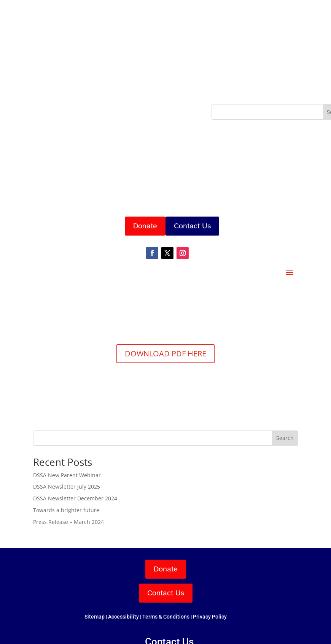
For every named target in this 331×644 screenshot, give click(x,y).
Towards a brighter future (66, 510)
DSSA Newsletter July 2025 (67, 487)
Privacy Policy (210, 617)
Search (285, 438)
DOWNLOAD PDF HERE (165, 354)
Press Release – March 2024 (68, 522)
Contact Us (192, 226)
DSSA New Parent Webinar (67, 475)
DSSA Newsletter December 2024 (75, 498)
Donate (145, 226)
